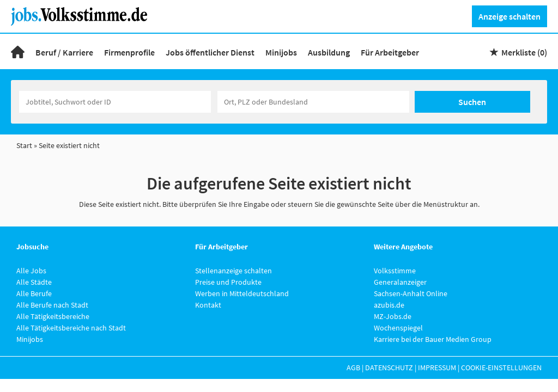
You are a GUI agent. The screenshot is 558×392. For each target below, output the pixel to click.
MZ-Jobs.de (393, 316)
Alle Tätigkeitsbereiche (53, 316)
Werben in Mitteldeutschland (242, 293)
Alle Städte (34, 282)
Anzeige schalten (510, 16)
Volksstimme (395, 271)
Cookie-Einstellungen (501, 367)
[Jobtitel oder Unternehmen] (115, 102)
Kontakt (208, 305)
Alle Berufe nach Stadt (52, 305)
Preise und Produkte (228, 282)
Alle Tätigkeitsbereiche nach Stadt (71, 328)
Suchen (472, 102)
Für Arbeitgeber (390, 52)
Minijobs (281, 52)
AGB (353, 367)
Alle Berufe (34, 293)
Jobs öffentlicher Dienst (210, 52)
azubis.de (389, 305)
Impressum (437, 367)
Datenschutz (389, 367)
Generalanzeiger (400, 282)
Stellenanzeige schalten (233, 271)
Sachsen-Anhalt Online (411, 293)
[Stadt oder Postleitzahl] (313, 102)
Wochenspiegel (398, 328)
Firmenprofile (129, 52)
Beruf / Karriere (64, 52)
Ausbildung (329, 52)
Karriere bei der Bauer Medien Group (433, 339)
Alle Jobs (31, 271)
